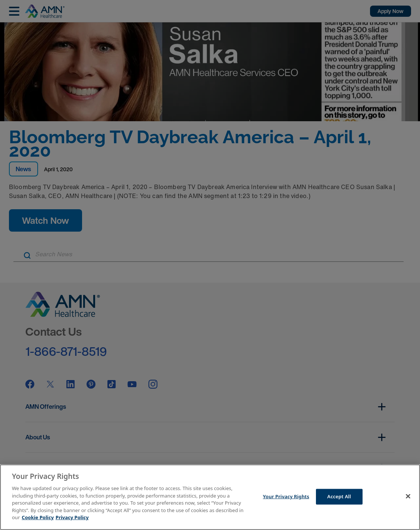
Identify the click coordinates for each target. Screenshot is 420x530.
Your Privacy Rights (286, 496)
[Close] (408, 496)
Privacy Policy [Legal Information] (72, 517)
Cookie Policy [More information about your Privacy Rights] (38, 517)
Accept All (339, 496)
